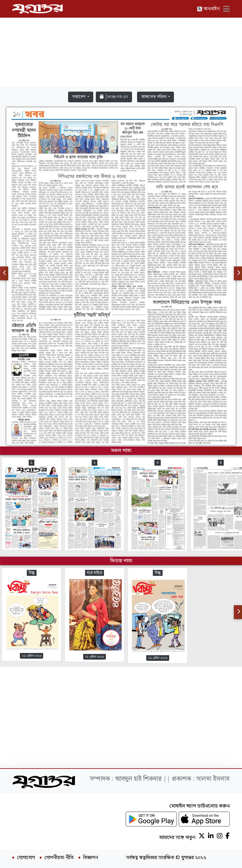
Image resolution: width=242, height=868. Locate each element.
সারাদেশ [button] (79, 97)
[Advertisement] (121, 45)
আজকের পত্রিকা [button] (154, 97)
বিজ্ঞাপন (91, 858)
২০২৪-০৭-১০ (114, 97)
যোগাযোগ (26, 858)
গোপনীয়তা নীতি (59, 858)
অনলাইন (208, 9)
